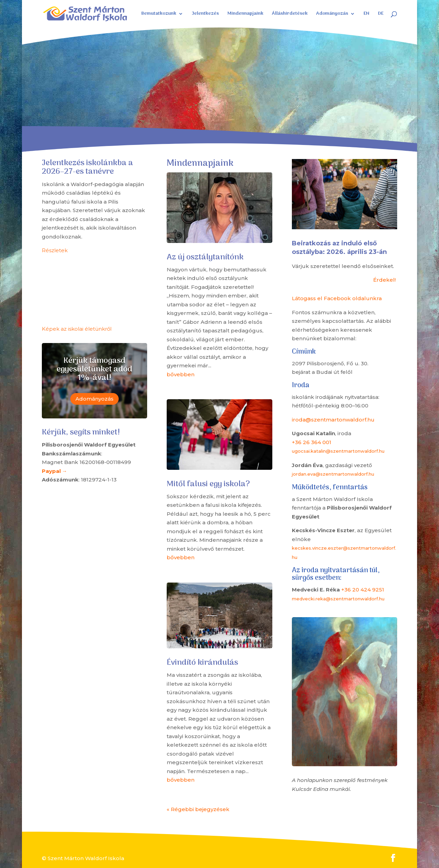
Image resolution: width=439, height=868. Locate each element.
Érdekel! (384, 280)
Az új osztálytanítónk (205, 257)
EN (366, 14)
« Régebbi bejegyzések (198, 809)
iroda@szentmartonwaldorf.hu (333, 420)
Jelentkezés (205, 14)
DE (381, 14)
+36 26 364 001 (312, 442)
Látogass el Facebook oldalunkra (337, 298)
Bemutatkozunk (159, 14)
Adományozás (332, 14)
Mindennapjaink (245, 14)
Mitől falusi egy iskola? (208, 484)
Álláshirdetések (290, 14)
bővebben (181, 374)
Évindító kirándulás (202, 663)
